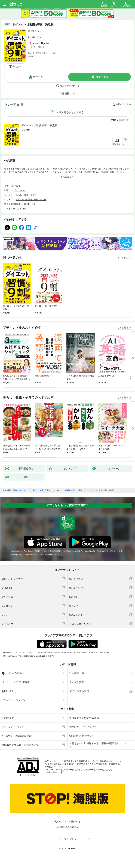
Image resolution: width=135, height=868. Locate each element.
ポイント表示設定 (79, 691)
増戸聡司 (32, 31)
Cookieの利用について (82, 736)
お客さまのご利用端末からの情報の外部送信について (98, 745)
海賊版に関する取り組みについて (20, 745)
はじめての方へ (13, 673)
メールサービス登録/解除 (16, 682)
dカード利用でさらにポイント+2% (42, 53)
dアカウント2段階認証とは (17, 736)
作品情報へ (66, 93)
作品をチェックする (70, 86)
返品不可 (32, 56)
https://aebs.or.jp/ (55, 772)
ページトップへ (67, 839)
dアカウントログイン (14, 700)
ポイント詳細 (36, 47)
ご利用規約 (8, 718)
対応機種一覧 (77, 673)
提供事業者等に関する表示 (84, 718)
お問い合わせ (9, 691)
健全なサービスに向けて (83, 727)
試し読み (17, 67)
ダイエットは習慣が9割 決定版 (39, 125)
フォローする (39, 31)
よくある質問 (77, 682)
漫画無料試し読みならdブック (15, 490)
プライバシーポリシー (14, 727)
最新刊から (125, 120)
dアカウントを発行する (67, 822)
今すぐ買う (102, 77)
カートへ (38, 77)
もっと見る (123, 258)
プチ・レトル (20, 190)
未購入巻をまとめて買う (70, 112)
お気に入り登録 (123, 104)
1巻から (115, 120)
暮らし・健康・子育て (26, 195)
